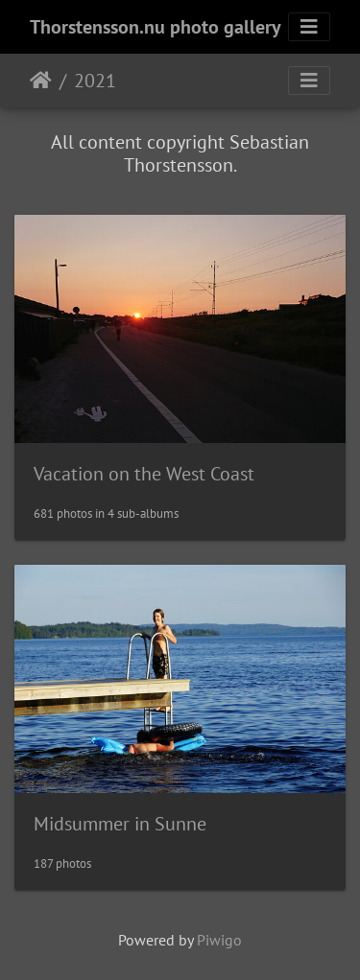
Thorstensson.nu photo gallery (156, 27)
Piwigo (219, 940)
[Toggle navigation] (309, 27)
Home (41, 81)
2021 (95, 81)
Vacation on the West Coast (144, 474)
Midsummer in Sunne (120, 824)
